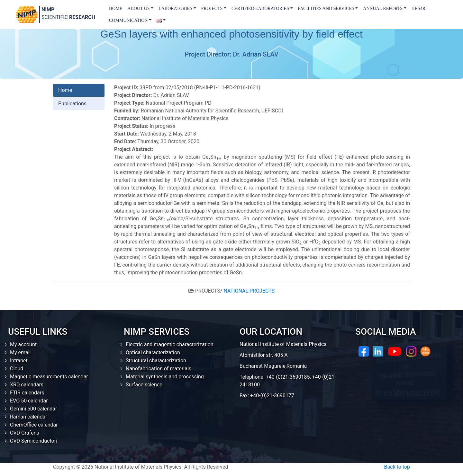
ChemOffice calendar (34, 425)
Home (116, 9)
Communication (128, 20)
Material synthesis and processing (165, 377)
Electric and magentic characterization (170, 344)
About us (138, 9)
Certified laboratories (260, 9)
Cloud (17, 369)
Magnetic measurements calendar (49, 377)
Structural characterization (156, 361)
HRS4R (419, 9)
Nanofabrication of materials (159, 369)
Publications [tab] (72, 104)
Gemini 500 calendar (33, 409)
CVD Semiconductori (34, 441)
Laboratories (175, 9)
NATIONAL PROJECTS (249, 291)
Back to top (397, 467)
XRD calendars (27, 385)
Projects (212, 9)
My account (23, 344)
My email (20, 353)
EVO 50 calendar (29, 401)
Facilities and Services (326, 9)
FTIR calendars (27, 393)
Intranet (19, 361)
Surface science (144, 385)
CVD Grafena (25, 433)
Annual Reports (383, 9)
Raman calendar (29, 417)
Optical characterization (153, 353)
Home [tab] (65, 90)
